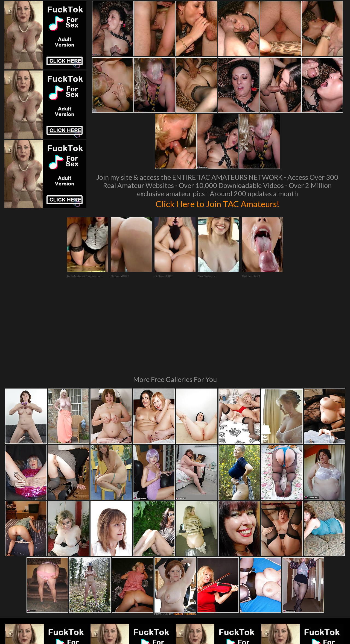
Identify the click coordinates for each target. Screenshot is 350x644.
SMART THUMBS (185, 539)
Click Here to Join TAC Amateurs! (218, 203)
